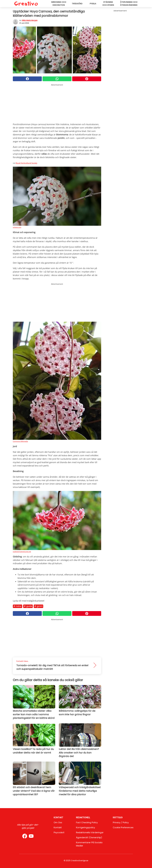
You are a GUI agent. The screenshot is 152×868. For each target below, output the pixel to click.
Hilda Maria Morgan (30, 20)
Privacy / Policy (121, 822)
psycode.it (59, 832)
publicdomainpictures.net (22, 552)
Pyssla (93, 4)
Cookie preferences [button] (123, 827)
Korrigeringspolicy (85, 827)
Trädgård (77, 4)
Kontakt (58, 827)
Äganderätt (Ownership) (89, 837)
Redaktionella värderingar (90, 832)
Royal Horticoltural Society (26, 163)
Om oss (58, 822)
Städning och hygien (108, 4)
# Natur (18, 606)
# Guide (28, 606)
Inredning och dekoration (59, 4)
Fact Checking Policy (87, 822)
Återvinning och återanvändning (129, 4)
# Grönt (38, 606)
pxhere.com (17, 227)
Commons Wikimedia (20, 441)
